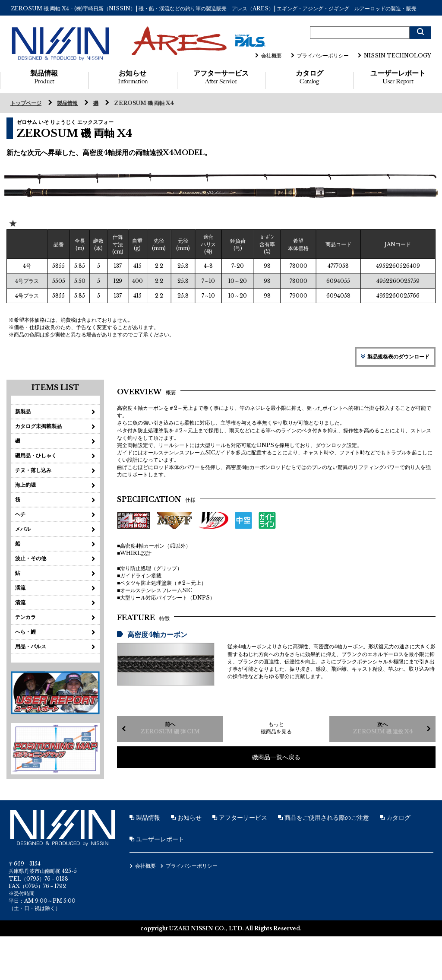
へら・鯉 (25, 632)
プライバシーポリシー (320, 56)
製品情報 (44, 77)
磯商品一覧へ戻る (276, 757)
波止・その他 (31, 558)
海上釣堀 (25, 485)
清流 (20, 602)
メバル (23, 529)
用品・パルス (31, 646)
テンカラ (25, 617)
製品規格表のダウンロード (395, 357)
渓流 (20, 588)
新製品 (23, 411)
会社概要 (268, 56)
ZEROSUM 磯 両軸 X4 (144, 103)
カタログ (309, 77)
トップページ (26, 103)
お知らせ (133, 77)
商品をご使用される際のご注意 (324, 818)
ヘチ (20, 514)
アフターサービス (221, 77)
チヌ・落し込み (33, 470)
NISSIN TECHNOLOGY (394, 56)
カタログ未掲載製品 (38, 426)
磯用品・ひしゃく (36, 455)
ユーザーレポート (398, 77)
